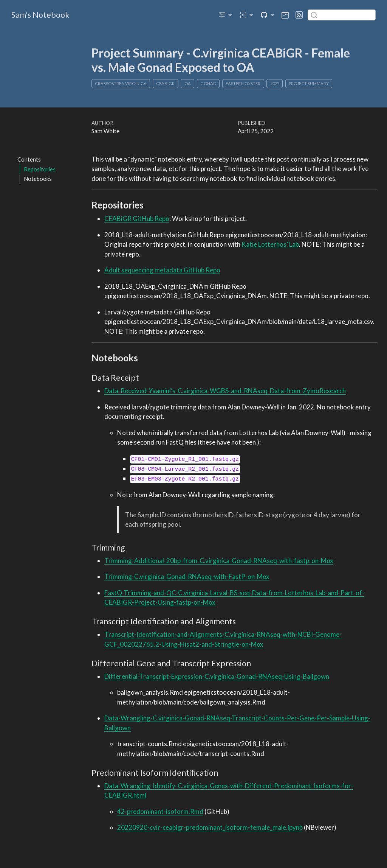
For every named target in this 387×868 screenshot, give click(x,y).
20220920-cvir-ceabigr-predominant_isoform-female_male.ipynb (210, 827)
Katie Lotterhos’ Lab (270, 244)
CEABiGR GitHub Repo (137, 219)
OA (188, 83)
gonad (208, 83)
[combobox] (342, 15)
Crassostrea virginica (121, 83)
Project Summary (309, 83)
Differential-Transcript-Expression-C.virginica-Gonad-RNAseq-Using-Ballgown (217, 676)
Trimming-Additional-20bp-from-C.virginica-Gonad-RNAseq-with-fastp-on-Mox (219, 561)
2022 (275, 83)
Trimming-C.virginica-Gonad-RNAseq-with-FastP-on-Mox (187, 576)
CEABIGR (165, 83)
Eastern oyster (243, 83)
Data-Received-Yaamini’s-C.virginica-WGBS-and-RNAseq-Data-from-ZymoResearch (225, 391)
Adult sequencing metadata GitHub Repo (162, 270)
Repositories (40, 169)
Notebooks (38, 179)
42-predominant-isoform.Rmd (160, 811)
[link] (226, 15)
